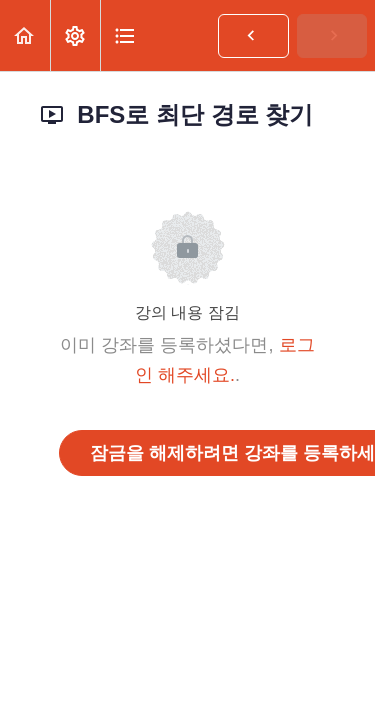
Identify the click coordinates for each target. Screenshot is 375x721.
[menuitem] (75, 35)
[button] (25, 35)
